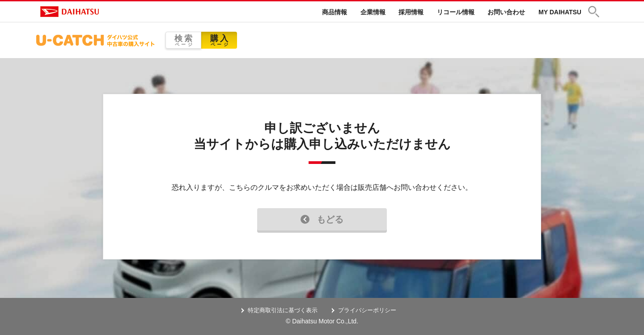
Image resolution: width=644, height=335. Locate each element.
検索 (183, 40)
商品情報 (335, 12)
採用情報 (411, 12)
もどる (322, 219)
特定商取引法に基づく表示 (283, 310)
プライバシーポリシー (367, 310)
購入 (219, 40)
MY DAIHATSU (560, 12)
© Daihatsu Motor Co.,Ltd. (322, 321)
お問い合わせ (506, 12)
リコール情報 (456, 12)
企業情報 (373, 12)
